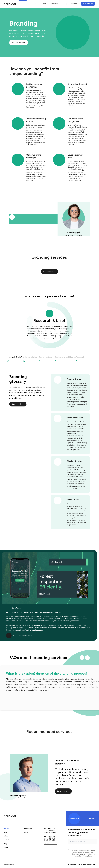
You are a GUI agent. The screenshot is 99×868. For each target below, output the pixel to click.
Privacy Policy (9, 865)
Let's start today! (19, 43)
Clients (44, 4)
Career (74, 4)
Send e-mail (63, 791)
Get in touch (88, 4)
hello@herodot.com (51, 844)
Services (22, 4)
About (34, 4)
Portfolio (55, 4)
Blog (65, 4)
